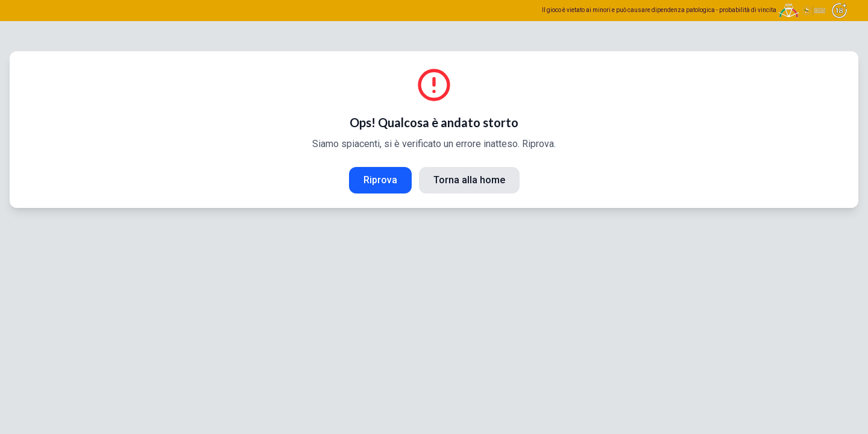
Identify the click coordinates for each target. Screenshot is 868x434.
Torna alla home (469, 180)
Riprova (380, 180)
